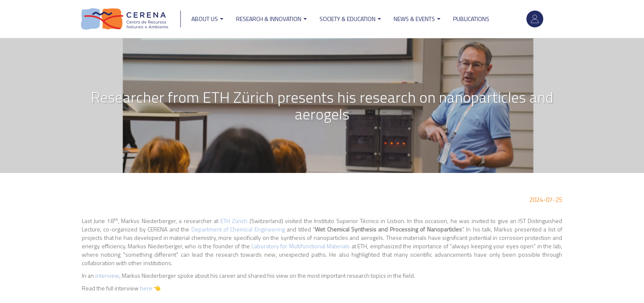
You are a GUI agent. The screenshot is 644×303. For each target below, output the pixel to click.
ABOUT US (207, 19)
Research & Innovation (271, 19)
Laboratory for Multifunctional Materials (301, 246)
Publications (471, 19)
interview (107, 275)
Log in (535, 19)
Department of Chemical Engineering (239, 229)
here (147, 288)
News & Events (417, 19)
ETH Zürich (234, 221)
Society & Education (350, 19)
